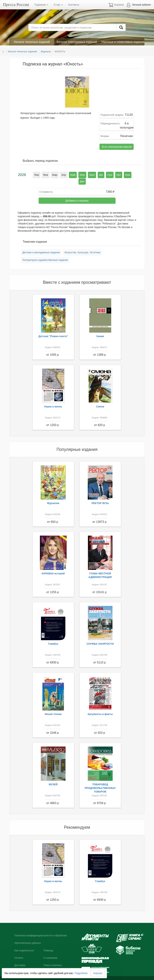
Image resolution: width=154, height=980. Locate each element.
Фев (44, 175)
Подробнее (81, 973)
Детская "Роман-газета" (53, 329)
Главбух (53, 637)
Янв (35, 175)
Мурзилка (53, 496)
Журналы (46, 51)
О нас (58, 5)
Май (70, 175)
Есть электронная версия (117, 147)
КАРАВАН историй (53, 566)
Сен (104, 175)
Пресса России (16, 5)
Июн (79, 175)
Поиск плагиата (53, 958)
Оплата (19, 951)
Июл (88, 175)
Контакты (74, 5)
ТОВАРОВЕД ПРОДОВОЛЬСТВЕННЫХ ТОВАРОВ (100, 781)
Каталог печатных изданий (32, 42)
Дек (130, 175)
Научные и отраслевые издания (123, 42)
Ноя (121, 175)
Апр (61, 175)
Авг (96, 175)
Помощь (48, 943)
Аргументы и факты (100, 707)
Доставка (20, 958)
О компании (50, 951)
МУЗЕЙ (53, 777)
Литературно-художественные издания (45, 253)
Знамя (100, 329)
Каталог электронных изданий (77, 42)
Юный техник (53, 707)
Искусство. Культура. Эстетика (82, 245)
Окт (113, 175)
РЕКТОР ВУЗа (100, 496)
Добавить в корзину (77, 194)
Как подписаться (24, 943)
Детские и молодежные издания (41, 245)
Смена (100, 399)
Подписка (41, 5)
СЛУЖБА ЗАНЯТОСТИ (100, 637)
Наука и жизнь (53, 399)
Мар (52, 175)
